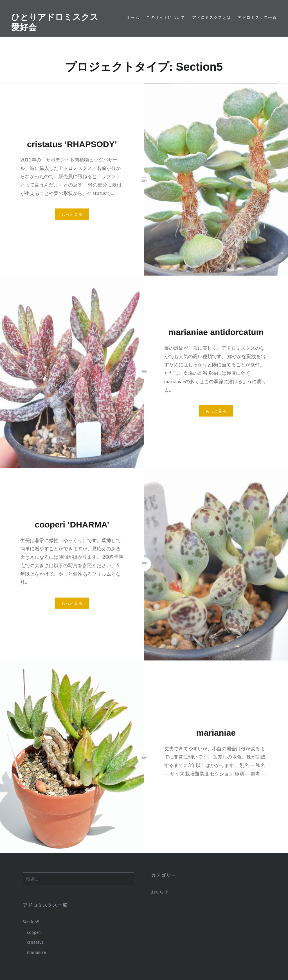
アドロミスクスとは (212, 17)
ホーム (133, 17)
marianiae (36, 952)
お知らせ (159, 892)
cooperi (34, 932)
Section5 (31, 922)
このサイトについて (166, 17)
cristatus (35, 942)
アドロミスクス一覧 (257, 17)
